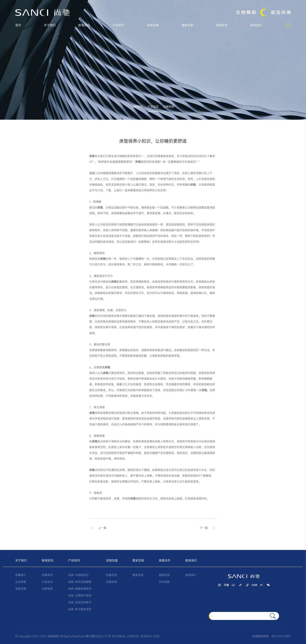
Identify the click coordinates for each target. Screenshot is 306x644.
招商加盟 (153, 25)
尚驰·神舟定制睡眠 (80, 582)
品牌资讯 (137, 107)
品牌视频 (169, 107)
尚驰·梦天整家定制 (80, 609)
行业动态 (153, 107)
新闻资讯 (84, 25)
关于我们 (50, 25)
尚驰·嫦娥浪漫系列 (80, 589)
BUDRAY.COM (150, 636)
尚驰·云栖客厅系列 (80, 595)
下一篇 (208, 528)
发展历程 (21, 589)
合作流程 (164, 582)
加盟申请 (112, 582)
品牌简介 (21, 575)
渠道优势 (164, 575)
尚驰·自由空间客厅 (80, 602)
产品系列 (119, 25)
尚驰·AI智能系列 (78, 575)
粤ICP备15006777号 (98, 636)
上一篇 (98, 528)
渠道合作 (222, 25)
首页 (18, 25)
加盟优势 (112, 575)
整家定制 (187, 25)
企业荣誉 (21, 582)
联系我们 (256, 25)
